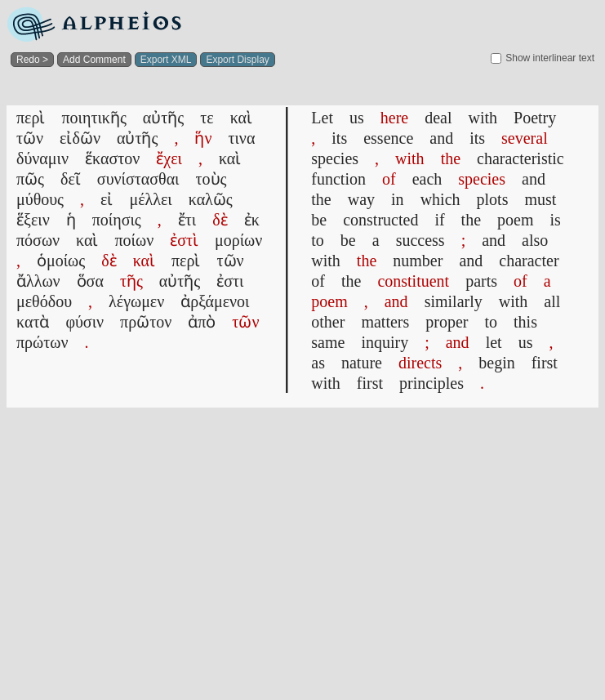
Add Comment (94, 60)
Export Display (237, 60)
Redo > (32, 60)
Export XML (166, 60)
